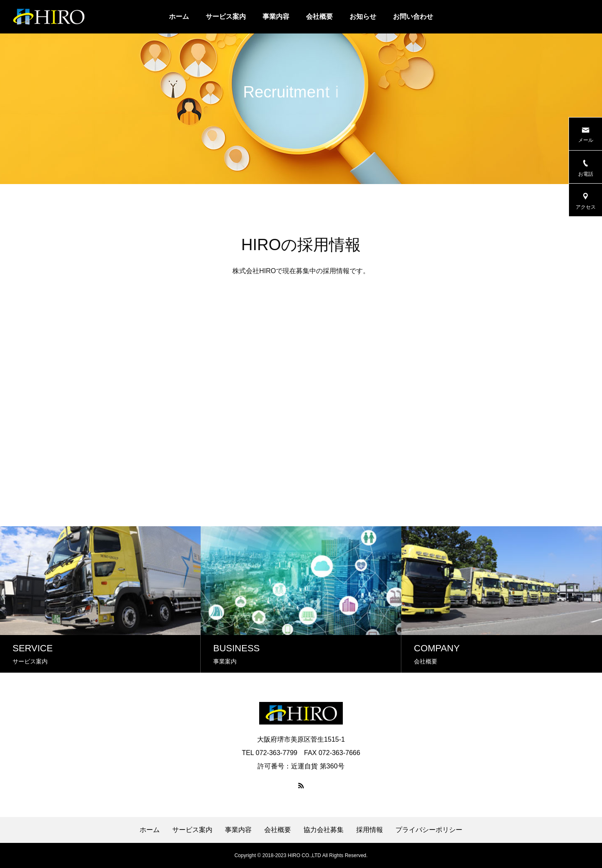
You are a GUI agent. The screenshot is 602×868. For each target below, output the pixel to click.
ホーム (179, 17)
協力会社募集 (324, 830)
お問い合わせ (413, 17)
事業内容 (276, 17)
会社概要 (319, 17)
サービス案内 (226, 17)
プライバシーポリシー (429, 830)
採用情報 (370, 830)
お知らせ (363, 17)
